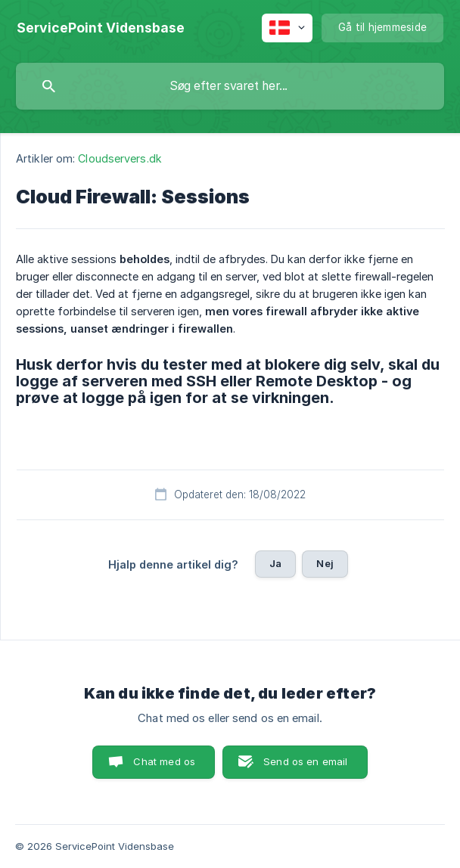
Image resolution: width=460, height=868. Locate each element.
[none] (101, 28)
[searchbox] (230, 86)
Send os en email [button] (305, 761)
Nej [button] (325, 563)
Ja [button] (275, 563)
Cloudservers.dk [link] (120, 158)
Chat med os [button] (164, 761)
